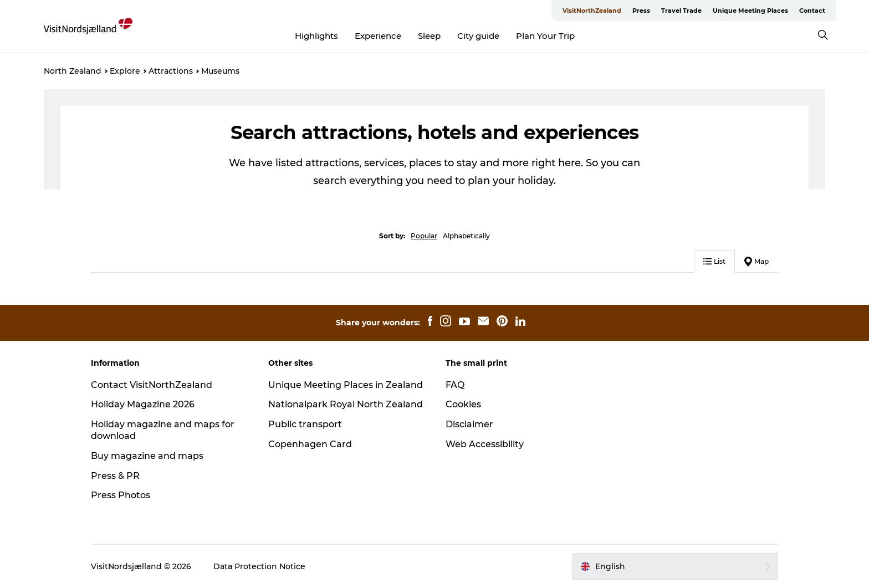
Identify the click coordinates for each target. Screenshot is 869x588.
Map (756, 262)
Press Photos (121, 495)
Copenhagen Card (310, 444)
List (714, 261)
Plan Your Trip (545, 36)
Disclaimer (469, 424)
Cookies (463, 404)
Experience (378, 36)
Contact (812, 11)
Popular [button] (424, 236)
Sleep (429, 36)
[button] (675, 566)
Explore (125, 71)
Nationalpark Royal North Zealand (346, 404)
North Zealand (73, 71)
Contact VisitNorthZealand (152, 385)
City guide (478, 36)
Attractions (171, 71)
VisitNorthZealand (592, 11)
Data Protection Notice (259, 566)
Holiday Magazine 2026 (143, 404)
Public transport (305, 424)
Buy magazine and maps (147, 456)
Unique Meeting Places (750, 11)
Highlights (316, 36)
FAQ (455, 385)
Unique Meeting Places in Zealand (346, 385)
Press (641, 11)
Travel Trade (681, 11)
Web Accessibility (485, 444)
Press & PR (115, 476)
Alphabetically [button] (466, 236)
